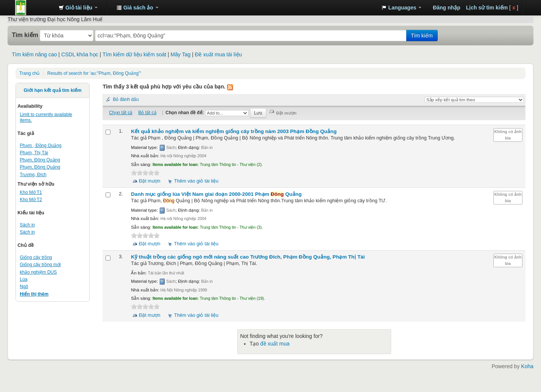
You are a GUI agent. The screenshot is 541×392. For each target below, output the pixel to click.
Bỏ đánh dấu (126, 99)
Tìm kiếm (25, 35)
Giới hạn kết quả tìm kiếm (53, 90)
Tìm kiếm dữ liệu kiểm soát (134, 54)
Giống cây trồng (36, 257)
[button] (78, 8)
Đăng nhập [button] (447, 8)
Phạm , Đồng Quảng (40, 146)
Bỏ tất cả (148, 113)
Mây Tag (181, 54)
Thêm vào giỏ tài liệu (196, 181)
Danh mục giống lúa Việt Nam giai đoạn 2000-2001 (216, 194)
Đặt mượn (150, 181)
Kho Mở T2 (31, 200)
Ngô (24, 287)
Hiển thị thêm (34, 294)
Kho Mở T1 (31, 192)
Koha (527, 366)
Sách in (27, 225)
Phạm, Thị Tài (34, 153)
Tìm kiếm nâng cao (34, 54)
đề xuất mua (275, 344)
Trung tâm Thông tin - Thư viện (34, 8)
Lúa (23, 279)
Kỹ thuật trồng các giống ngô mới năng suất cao (248, 257)
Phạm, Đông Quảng (40, 160)
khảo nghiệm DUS (38, 272)
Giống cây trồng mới (40, 265)
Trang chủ (29, 73)
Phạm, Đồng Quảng (40, 167)
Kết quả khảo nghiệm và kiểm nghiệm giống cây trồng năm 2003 (234, 131)
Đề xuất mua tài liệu (218, 54)
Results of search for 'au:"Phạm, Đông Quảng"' (94, 73)
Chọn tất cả (121, 113)
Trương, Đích (33, 175)
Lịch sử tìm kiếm (487, 8)
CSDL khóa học (80, 54)
